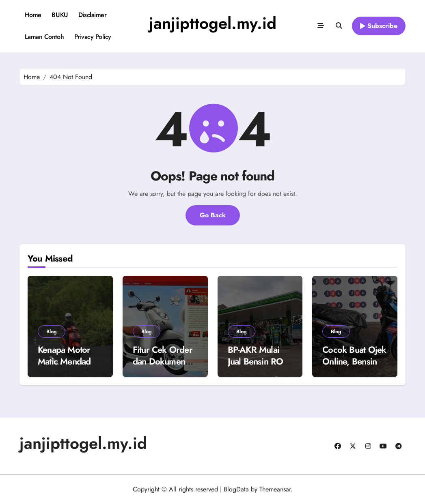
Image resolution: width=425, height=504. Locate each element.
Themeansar (275, 489)
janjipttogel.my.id (213, 23)
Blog (52, 331)
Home (33, 15)
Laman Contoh (44, 37)
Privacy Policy (93, 37)
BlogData (236, 489)
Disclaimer (92, 15)
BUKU (60, 15)
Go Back (213, 215)
